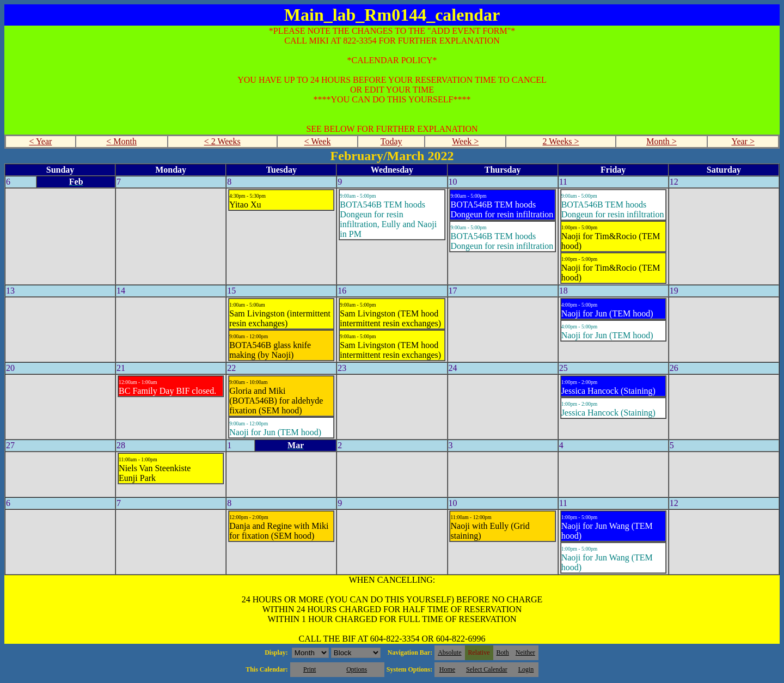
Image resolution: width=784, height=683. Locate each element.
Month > (661, 141)
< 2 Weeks (222, 141)
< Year (40, 141)
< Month (121, 141)
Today (391, 141)
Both (503, 652)
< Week (318, 141)
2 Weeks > (561, 141)
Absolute (449, 652)
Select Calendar (487, 669)
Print (310, 669)
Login (526, 669)
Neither (525, 652)
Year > (743, 141)
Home (447, 669)
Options (357, 669)
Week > (465, 141)
